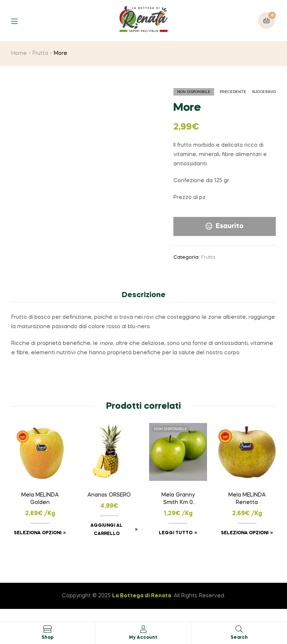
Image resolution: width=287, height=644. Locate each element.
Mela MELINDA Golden (40, 499)
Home (19, 53)
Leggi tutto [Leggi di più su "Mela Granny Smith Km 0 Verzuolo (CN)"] (176, 533)
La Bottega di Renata (142, 596)
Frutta (40, 53)
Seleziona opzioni (38, 533)
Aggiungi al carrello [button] (107, 530)
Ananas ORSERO (109, 495)
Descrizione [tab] (144, 295)
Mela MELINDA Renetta (247, 499)
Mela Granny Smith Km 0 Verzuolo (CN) (178, 500)
